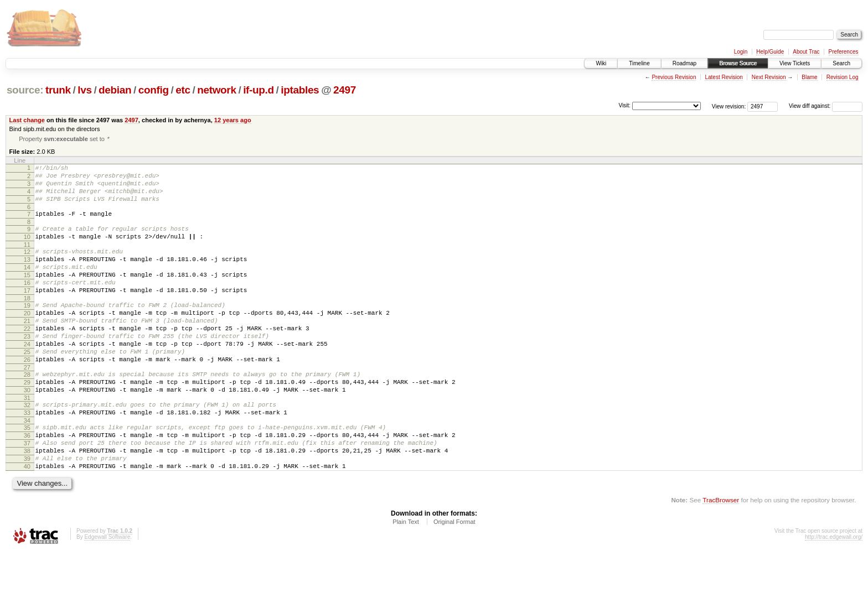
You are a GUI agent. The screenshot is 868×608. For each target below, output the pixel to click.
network (216, 90)
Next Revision (769, 77)
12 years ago (233, 120)
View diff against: (826, 106)
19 (27, 330)
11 (27, 259)
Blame (809, 77)
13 (27, 276)
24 (27, 377)
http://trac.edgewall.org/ (834, 593)
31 (27, 440)
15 (27, 294)
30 (27, 431)
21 (27, 349)
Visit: (624, 105)
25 (27, 386)
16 (27, 304)
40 (27, 521)
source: (25, 90)
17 (27, 313)
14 (27, 285)
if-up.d (259, 90)
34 (27, 466)
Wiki (601, 63)
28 (27, 412)
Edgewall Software (107, 593)
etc (183, 90)
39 (27, 511)
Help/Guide (770, 52)
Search (841, 63)
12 (27, 266)
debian (115, 90)
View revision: (729, 106)
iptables (300, 90)
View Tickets (795, 63)
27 (27, 405)
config (154, 90)
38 (27, 502)
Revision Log (843, 77)
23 (27, 367)
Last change (27, 120)
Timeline (639, 63)
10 (27, 250)
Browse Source (738, 63)
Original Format (454, 578)
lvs (84, 90)
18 (27, 323)
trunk (58, 90)
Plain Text (406, 578)
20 (27, 339)
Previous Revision (674, 77)
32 (27, 448)
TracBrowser (721, 556)
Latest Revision (724, 77)
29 (27, 422)
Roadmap (684, 63)
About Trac (806, 52)
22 (27, 358)
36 (27, 483)
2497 (345, 90)
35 (27, 474)
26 (27, 396)
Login (741, 52)
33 (27, 457)
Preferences (844, 52)
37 (27, 492)
